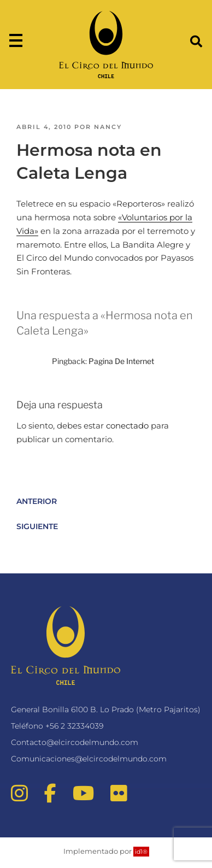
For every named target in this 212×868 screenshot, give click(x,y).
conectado (127, 426)
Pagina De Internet (121, 361)
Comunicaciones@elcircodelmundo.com (89, 759)
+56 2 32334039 (74, 726)
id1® (141, 852)
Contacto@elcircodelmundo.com (75, 742)
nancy (108, 127)
